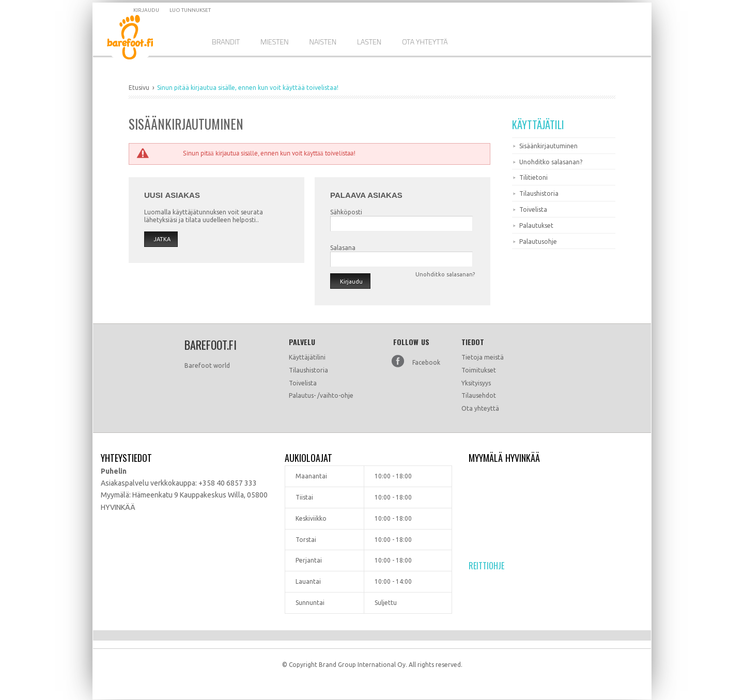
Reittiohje (486, 566)
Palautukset (536, 225)
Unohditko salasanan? (551, 162)
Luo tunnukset (190, 10)
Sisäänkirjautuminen (548, 146)
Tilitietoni (533, 177)
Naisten (323, 42)
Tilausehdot (479, 395)
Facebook (426, 362)
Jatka (162, 239)
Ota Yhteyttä (425, 42)
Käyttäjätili (538, 125)
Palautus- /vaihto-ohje (321, 395)
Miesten (274, 42)
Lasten (369, 42)
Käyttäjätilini (307, 357)
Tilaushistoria (539, 193)
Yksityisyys (476, 383)
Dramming (138, 39)
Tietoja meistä (483, 357)
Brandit (226, 42)
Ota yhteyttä (480, 408)
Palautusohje (538, 242)
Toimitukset (479, 370)
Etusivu (139, 88)
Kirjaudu (146, 10)
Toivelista (533, 209)
